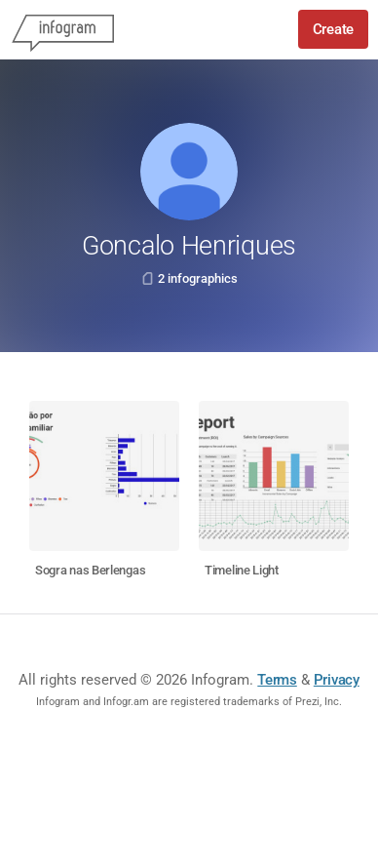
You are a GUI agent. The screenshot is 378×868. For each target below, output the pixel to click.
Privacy (337, 680)
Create (333, 29)
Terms (277, 680)
